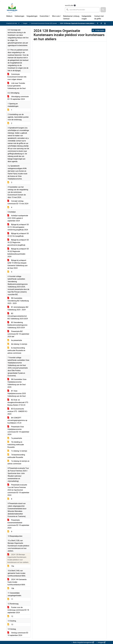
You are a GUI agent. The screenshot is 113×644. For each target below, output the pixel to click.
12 (10, 616)
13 (10, 625)
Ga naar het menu (1, 1)
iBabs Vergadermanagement (83, 642)
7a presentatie (15, 438)
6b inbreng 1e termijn (17, 344)
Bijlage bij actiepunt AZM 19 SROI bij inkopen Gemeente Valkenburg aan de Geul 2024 (18, 264)
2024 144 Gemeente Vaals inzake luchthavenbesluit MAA (17, 582)
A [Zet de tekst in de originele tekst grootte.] (98, 23)
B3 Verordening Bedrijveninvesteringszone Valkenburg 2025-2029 (17, 325)
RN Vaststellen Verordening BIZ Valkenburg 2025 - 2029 (18, 301)
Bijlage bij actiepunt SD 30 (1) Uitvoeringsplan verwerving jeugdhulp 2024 (18, 227)
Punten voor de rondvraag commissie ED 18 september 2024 (18, 610)
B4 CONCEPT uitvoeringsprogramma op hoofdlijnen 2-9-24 (17, 420)
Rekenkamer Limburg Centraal (71, 17)
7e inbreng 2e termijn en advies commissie (18, 462)
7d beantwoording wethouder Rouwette (16, 456)
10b (11, 588)
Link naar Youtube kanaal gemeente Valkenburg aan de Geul (17, 86)
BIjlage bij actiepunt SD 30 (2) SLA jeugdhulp (18, 235)
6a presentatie (15, 340)
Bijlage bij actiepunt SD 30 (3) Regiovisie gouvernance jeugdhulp (18, 242)
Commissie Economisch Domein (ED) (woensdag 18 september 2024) (51, 23)
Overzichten (44, 16)
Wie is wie (56, 16)
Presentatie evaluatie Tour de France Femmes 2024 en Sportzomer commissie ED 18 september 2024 (18, 490)
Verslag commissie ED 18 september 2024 (18, 634)
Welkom (9, 16)
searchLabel (69, 5)
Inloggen (101, 642)
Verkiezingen (19, 16)
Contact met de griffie (99, 17)
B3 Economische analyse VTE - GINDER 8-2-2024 (18, 411)
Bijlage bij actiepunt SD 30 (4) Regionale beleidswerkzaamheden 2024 (18, 253)
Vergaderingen (32, 16)
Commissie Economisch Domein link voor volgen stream (17, 77)
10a (11, 566)
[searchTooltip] (75, 5)
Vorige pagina (98, 30)
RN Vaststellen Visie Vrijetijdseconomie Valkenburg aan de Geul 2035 (17, 383)
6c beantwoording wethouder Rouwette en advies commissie (16, 350)
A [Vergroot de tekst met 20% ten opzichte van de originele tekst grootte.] (101, 23)
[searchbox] (82, 10)
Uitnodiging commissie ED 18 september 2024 (18, 98)
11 (10, 599)
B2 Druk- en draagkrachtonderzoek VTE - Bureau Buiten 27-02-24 (18, 402)
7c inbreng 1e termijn (17, 451)
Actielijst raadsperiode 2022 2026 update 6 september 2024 (18, 218)
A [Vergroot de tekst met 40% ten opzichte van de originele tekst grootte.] (105, 23)
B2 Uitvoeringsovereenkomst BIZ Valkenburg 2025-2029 (18, 316)
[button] (103, 10)
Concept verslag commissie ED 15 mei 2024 (18, 202)
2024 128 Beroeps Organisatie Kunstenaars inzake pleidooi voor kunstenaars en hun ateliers (18, 558)
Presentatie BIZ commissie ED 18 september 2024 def (18, 334)
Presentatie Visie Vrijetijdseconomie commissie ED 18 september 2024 (18, 431)
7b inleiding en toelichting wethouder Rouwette (16, 445)
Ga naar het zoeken (0, 1)
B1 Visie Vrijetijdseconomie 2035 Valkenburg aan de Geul (17, 393)
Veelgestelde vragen (86, 17)
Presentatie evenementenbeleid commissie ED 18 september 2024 (18, 524)
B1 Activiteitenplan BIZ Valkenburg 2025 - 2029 (18, 308)
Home (20, 23)
